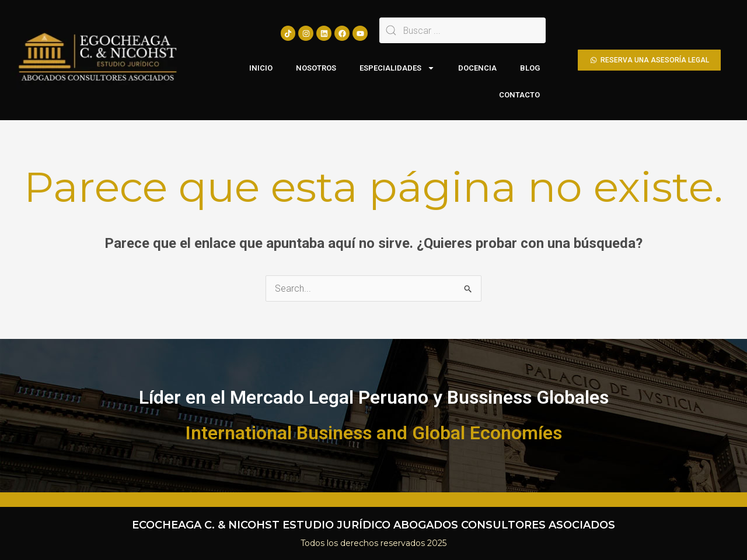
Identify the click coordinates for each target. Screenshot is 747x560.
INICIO (261, 68)
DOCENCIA (477, 68)
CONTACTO (519, 95)
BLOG (530, 68)
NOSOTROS (316, 68)
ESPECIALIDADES (397, 68)
